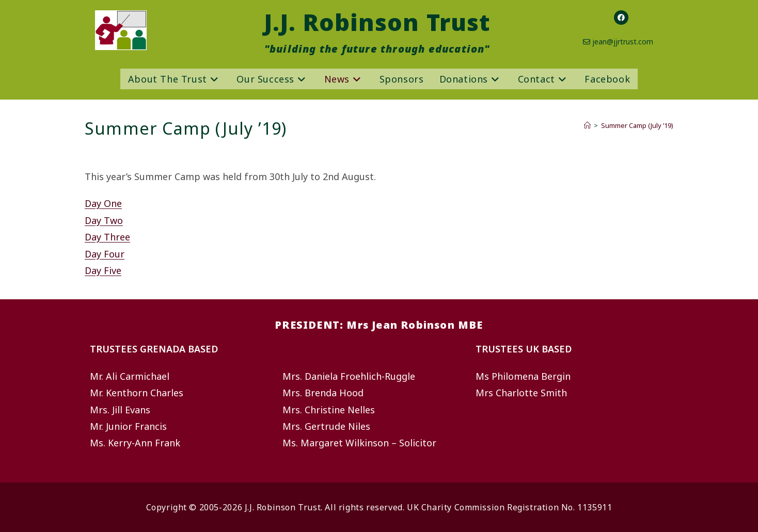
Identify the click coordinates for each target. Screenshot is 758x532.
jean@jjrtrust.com (623, 42)
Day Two (104, 220)
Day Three (107, 237)
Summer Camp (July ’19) (637, 125)
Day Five (103, 270)
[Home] (587, 125)
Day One (103, 203)
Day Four (105, 254)
